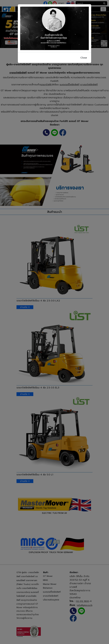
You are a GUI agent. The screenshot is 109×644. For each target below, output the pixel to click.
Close (84, 58)
